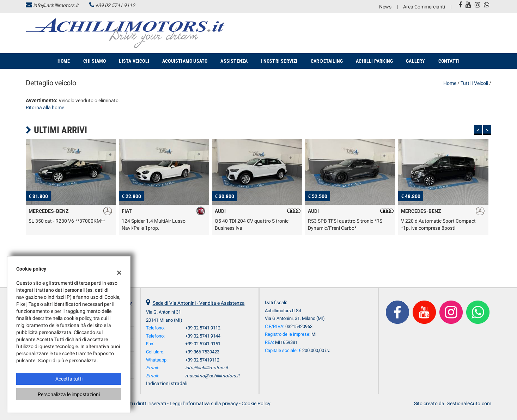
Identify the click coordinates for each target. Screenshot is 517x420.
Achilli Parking (374, 61)
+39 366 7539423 (202, 352)
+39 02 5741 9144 (203, 336)
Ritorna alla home (45, 107)
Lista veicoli (134, 61)
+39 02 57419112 (202, 360)
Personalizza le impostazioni (69, 394)
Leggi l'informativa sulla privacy (204, 403)
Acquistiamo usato (185, 61)
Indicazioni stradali (167, 383)
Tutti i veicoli (474, 83)
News (385, 7)
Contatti (449, 61)
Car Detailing (327, 61)
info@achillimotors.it (56, 5)
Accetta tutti (69, 379)
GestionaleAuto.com (469, 403)
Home (64, 61)
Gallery (415, 61)
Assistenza (234, 61)
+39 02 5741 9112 (115, 5)
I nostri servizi (279, 61)
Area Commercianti (424, 7)
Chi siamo (95, 61)
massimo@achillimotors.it (212, 376)
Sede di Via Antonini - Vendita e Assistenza (199, 303)
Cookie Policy (256, 403)
